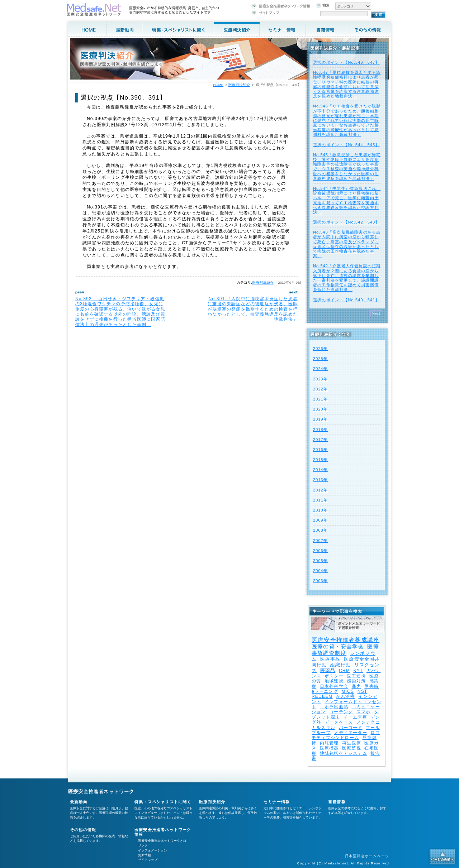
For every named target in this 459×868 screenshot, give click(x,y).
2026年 (320, 349)
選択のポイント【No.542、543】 (346, 222)
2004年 (320, 571)
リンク (143, 845)
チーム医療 (355, 717)
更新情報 (145, 855)
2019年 (320, 419)
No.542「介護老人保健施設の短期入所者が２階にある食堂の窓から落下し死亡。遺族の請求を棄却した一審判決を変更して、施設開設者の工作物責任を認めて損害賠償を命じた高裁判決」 (347, 278)
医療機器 (329, 748)
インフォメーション (153, 850)
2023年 (320, 379)
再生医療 (352, 743)
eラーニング (325, 691)
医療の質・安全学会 (338, 646)
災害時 (372, 686)
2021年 (320, 399)
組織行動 (340, 665)
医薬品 (328, 670)
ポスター (334, 676)
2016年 (320, 450)
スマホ (364, 712)
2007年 (320, 541)
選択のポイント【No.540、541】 (346, 300)
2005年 (320, 561)
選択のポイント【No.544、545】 (346, 145)
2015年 (320, 460)
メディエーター (350, 733)
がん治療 (346, 696)
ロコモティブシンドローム (346, 735)
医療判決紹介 (263, 282)
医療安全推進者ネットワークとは (162, 841)
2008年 (320, 530)
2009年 (320, 520)
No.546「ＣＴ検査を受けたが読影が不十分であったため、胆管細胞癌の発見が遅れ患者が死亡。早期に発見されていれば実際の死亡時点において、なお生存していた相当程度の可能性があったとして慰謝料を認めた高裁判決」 (347, 120)
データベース (339, 722)
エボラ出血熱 (334, 707)
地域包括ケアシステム (344, 753)
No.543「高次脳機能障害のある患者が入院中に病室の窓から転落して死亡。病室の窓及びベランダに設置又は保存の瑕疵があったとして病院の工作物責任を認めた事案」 (347, 244)
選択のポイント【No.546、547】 (346, 62)
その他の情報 (83, 830)
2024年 (320, 369)
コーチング (341, 712)
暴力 (356, 686)
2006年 (320, 551)
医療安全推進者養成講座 (346, 640)
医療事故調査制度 (345, 650)
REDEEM (322, 696)
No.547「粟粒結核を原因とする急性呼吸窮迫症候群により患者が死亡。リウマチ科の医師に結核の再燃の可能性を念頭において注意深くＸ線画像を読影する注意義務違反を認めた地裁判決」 (347, 84)
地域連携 (334, 681)
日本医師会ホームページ (367, 856)
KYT (358, 671)
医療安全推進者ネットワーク (101, 792)
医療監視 (352, 748)
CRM (344, 671)
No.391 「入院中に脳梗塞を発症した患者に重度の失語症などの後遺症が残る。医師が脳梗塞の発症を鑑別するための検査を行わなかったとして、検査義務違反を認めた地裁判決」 (253, 309)
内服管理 (329, 743)
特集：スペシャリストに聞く (163, 802)
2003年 (320, 581)
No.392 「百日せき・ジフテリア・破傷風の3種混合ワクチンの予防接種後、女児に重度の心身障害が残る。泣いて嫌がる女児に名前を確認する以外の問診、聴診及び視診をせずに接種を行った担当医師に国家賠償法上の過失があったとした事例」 (120, 312)
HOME (218, 85)
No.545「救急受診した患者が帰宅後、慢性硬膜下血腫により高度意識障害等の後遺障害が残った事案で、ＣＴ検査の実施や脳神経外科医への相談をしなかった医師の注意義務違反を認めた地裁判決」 (347, 167)
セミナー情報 (277, 802)
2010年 (320, 510)
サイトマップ (148, 860)
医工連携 (356, 676)
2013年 (320, 480)
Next (376, 313)
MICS (348, 691)
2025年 (320, 359)
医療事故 (330, 659)
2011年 (320, 500)
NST (363, 691)
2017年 (320, 440)
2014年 (320, 470)
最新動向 (79, 802)
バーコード (351, 728)
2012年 (320, 490)
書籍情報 (337, 802)
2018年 (320, 430)
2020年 (320, 409)
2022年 (320, 389)
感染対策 (356, 681)
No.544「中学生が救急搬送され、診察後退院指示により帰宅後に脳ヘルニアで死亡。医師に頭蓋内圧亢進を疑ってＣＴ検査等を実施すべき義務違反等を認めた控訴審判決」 (347, 200)
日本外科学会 (334, 686)
